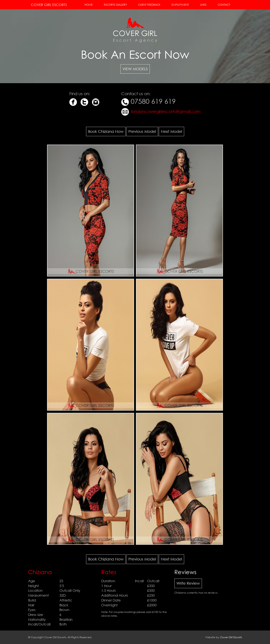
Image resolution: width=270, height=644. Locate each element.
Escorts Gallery (115, 5)
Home (89, 5)
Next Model (171, 131)
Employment (180, 5)
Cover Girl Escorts (49, 5)
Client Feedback (149, 5)
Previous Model (142, 131)
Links (203, 5)
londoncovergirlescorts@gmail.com (165, 111)
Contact (224, 5)
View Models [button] (135, 69)
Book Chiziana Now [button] (106, 131)
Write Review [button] (188, 583)
